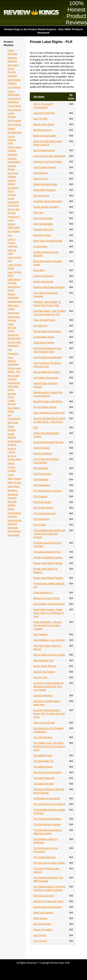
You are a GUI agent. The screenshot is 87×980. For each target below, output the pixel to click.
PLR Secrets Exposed (44, 513)
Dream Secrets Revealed (46, 207)
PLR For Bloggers (42, 474)
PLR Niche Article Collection (47, 491)
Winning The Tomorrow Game (48, 901)
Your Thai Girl (40, 941)
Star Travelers (40, 634)
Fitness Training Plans (12, 140)
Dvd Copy (38, 213)
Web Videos (14, 487)
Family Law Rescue (43, 276)
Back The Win (40, 119)
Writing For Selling (43, 930)
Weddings (13, 490)
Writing (11, 509)
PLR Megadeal (41, 480)
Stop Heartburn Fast (44, 660)
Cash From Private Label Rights (49, 156)
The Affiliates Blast (43, 755)
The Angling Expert (43, 767)
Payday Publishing (43, 454)
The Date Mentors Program (47, 824)
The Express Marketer (45, 857)
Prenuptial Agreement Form (47, 552)
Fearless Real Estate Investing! (49, 287)
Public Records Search (12, 328)
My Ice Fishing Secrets (45, 407)
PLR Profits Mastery (43, 508)
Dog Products (14, 125)
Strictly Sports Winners (45, 666)
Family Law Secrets (43, 282)
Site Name (39, 97)
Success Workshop (43, 696)
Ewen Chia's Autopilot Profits (48, 241)
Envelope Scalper (42, 235)
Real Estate (13, 535)
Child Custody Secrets (45, 167)
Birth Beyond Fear (43, 130)
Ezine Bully (39, 270)
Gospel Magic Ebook (44, 337)
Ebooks (11, 129)
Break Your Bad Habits (45, 136)
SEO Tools (13, 423)
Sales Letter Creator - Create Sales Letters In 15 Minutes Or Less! (49, 613)
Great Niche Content (44, 343)
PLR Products (40, 497)
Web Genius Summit (44, 896)
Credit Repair (14, 106)
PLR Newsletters (42, 485)
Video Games (14, 479)
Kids (10, 235)
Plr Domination (41, 468)
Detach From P (41, 179)
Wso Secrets (40, 935)
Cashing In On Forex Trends (48, 162)
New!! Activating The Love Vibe (49, 413)
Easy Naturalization (43, 224)
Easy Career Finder (43, 218)
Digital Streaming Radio (45, 184)
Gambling (12, 155)
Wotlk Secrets (40, 918)
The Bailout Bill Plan (43, 784)
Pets (10, 350)
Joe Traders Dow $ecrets (46, 378)
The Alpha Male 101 (43, 761)
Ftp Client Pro (40, 326)
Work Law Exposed (43, 913)
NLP (36, 428)
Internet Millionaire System (47, 372)
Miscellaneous (15, 302)
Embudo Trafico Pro (43, 230)
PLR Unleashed (41, 519)
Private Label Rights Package (48, 578)
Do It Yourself (14, 121)
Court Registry (41, 173)
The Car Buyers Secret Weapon (49, 804)
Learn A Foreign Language (13, 243)
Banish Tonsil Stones (44, 124)
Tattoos (11, 463)
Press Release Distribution (13, 361)
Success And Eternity (44, 672)
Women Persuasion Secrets (47, 907)
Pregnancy (13, 354)
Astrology (12, 76)
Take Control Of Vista (44, 723)
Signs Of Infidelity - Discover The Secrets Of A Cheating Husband (48, 625)
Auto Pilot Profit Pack (44, 113)
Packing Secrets (42, 448)
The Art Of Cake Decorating (47, 772)
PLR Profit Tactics (42, 502)
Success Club (40, 677)
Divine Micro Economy (45, 190)
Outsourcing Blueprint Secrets (48, 442)
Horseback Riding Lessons (13, 191)
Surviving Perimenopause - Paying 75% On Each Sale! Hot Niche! (49, 714)
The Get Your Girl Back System (49, 863)
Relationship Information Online (14, 386)
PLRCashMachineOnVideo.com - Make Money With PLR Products (49, 534)
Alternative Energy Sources (13, 69)
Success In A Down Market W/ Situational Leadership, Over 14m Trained (49, 687)
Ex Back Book (40, 247)
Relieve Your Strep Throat (46, 598)
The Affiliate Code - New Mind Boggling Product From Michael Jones (49, 746)
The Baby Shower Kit (44, 778)
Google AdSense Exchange (47, 331)
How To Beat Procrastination (48, 357)
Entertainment (15, 133)
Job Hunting (14, 231)
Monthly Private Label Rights (48, 402)
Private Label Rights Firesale (48, 563)
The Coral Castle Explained (47, 819)
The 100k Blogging (43, 737)
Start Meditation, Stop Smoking (49, 640)
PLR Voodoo (40, 525)
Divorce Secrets (41, 196)
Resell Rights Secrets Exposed (49, 604)
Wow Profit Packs (42, 924)
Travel (11, 475)
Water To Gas (14, 483)
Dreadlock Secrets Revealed (48, 201)
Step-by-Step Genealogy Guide (49, 655)
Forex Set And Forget (44, 320)
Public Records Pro (43, 593)
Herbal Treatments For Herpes (13, 202)
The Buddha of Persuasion (47, 798)
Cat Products (14, 87)
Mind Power (13, 313)
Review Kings (31, 13)
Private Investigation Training (48, 558)
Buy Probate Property (44, 150)
